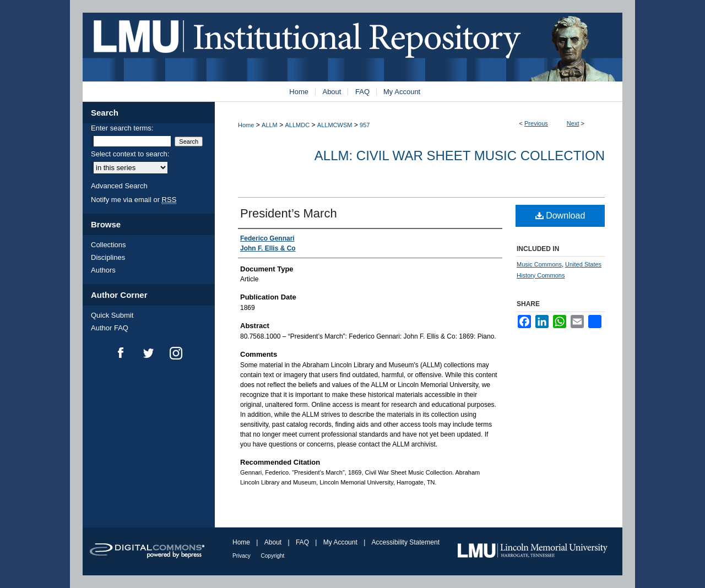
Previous (536, 123)
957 (365, 125)
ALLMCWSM (335, 125)
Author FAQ (110, 328)
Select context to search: (130, 154)
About (274, 542)
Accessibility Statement (406, 542)
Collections (109, 245)
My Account (341, 542)
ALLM (270, 125)
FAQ (303, 542)
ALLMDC (298, 125)
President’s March (289, 213)
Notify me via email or (134, 200)
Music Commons (539, 264)
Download (560, 216)
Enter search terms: (122, 128)
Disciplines (108, 257)
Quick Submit (112, 315)
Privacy (242, 556)
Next (573, 123)
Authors (103, 270)
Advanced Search (119, 186)
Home (246, 125)
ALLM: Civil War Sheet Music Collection (460, 156)
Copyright (273, 556)
